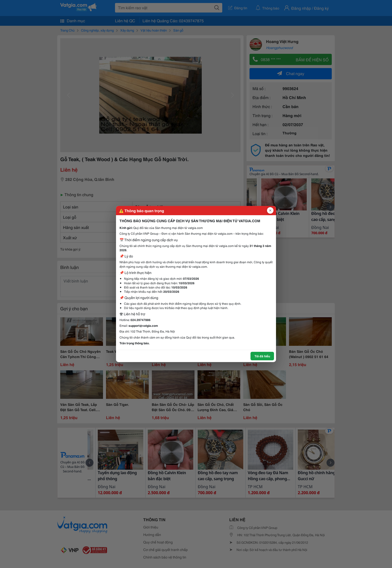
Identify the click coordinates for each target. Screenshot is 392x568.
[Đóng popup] (270, 210)
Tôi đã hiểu (262, 356)
